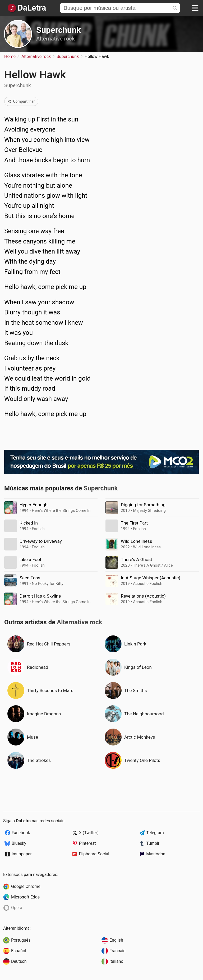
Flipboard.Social (94, 854)
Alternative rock (56, 39)
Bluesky (19, 843)
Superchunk (59, 30)
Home (10, 57)
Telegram (155, 833)
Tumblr (153, 843)
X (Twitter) (89, 833)
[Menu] (195, 8)
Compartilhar (21, 101)
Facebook (21, 833)
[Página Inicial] (27, 8)
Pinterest (87, 843)
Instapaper (22, 854)
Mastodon (156, 854)
